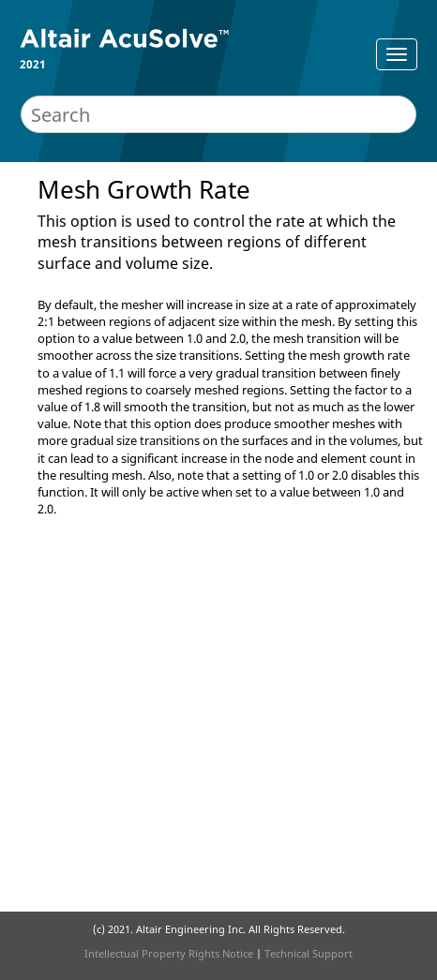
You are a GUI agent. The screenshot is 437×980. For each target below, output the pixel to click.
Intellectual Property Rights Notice (169, 953)
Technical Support (309, 953)
